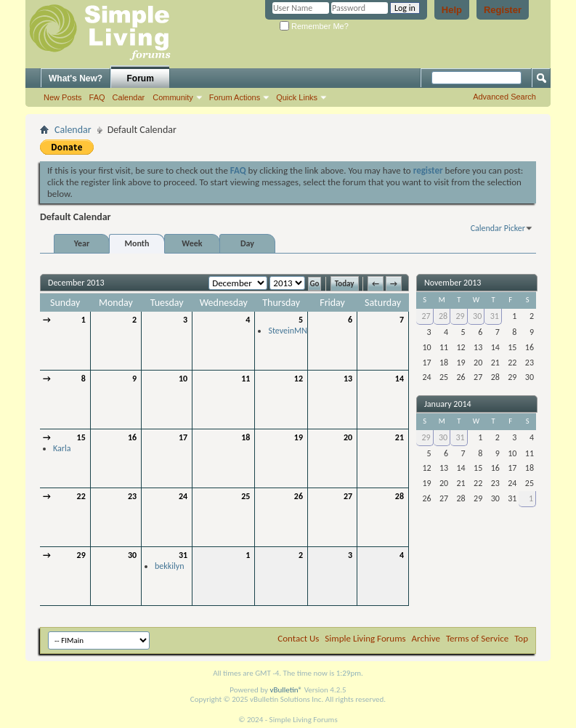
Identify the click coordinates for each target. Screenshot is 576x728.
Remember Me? (314, 26)
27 (348, 496)
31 (183, 555)
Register (503, 10)
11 (246, 379)
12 (299, 379)
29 (81, 555)
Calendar (129, 97)
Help (452, 10)
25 (246, 496)
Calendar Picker (498, 228)
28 (399, 496)
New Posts (63, 97)
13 (348, 379)
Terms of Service (477, 638)
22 (81, 496)
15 (81, 437)
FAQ (97, 97)
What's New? (76, 78)
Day (247, 243)
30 (132, 555)
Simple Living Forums (365, 638)
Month (137, 243)
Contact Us (298, 638)
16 (132, 437)
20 (348, 437)
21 (399, 437)
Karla (62, 448)
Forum (141, 78)
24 (183, 496)
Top (521, 638)
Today (345, 284)
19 (299, 437)
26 (299, 496)
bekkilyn (169, 566)
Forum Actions (235, 97)
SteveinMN (288, 331)
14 (399, 379)
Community (173, 97)
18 (246, 437)
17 (183, 437)
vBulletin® (286, 690)
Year (82, 243)
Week (192, 243)
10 (183, 379)
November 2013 (453, 283)
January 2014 (448, 404)
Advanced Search (504, 97)
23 (132, 496)
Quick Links (297, 97)
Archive (426, 638)
